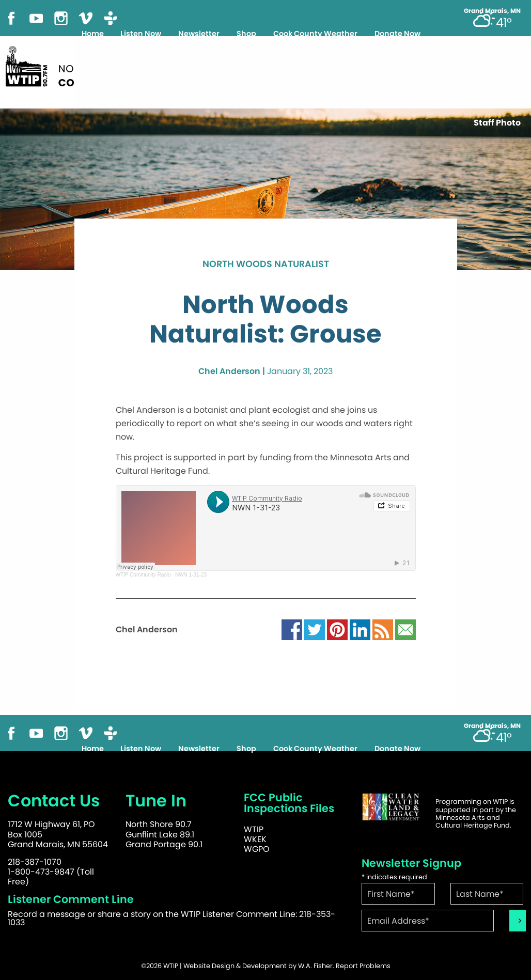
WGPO (257, 849)
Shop (246, 34)
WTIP (254, 829)
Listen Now (141, 34)
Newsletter (199, 34)
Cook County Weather (315, 34)
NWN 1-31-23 (191, 575)
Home (93, 34)
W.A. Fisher (315, 966)
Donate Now (397, 34)
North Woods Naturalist (266, 265)
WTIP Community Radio (143, 575)
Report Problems (363, 966)
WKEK (255, 839)
